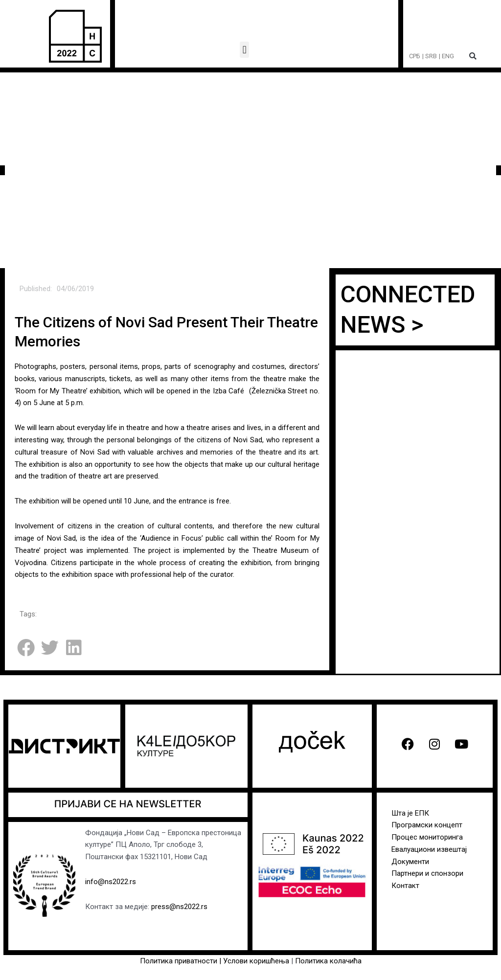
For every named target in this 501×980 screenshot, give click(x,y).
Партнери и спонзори (427, 873)
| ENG (446, 56)
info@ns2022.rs (111, 882)
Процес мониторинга (427, 837)
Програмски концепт (427, 825)
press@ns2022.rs (179, 907)
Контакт (405, 886)
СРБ (415, 56)
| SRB (430, 56)
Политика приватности (179, 961)
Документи (410, 862)
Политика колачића (328, 961)
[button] (244, 50)
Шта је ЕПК (410, 813)
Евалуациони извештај (429, 849)
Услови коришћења (257, 961)
